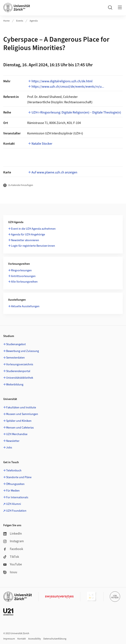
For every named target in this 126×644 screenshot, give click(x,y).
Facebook (13, 549)
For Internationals (17, 497)
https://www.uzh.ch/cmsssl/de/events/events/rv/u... (68, 87)
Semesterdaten (15, 358)
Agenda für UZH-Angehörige (28, 235)
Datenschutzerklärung (55, 639)
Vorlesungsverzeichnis (20, 364)
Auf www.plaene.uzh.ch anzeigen (54, 172)
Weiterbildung (15, 385)
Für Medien (13, 491)
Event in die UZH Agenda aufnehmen (33, 229)
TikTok (11, 557)
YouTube (13, 564)
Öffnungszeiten (15, 484)
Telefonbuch (14, 471)
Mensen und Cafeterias (20, 428)
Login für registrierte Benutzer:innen (33, 246)
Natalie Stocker (42, 144)
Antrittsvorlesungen (23, 276)
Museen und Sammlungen (22, 414)
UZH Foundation (16, 511)
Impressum (9, 639)
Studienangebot (16, 344)
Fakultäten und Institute (21, 408)
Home (6, 21)
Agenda (34, 21)
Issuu (10, 572)
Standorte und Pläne (19, 477)
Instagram (13, 541)
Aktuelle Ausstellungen (25, 306)
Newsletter (13, 441)
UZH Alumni (13, 504)
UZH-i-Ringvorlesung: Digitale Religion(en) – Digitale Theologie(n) (76, 112)
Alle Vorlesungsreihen (24, 282)
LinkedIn (13, 534)
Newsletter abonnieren (25, 240)
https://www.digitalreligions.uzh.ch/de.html (62, 81)
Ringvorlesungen (21, 270)
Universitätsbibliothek (20, 378)
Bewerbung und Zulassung (22, 351)
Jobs (9, 448)
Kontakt (22, 639)
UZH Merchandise (17, 434)
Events (20, 21)
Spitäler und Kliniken (19, 421)
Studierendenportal (18, 371)
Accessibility (35, 639)
